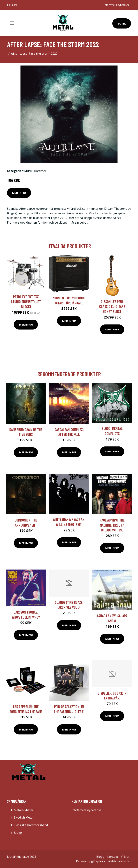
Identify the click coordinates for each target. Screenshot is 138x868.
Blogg (18, 833)
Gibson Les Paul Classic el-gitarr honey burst (112, 306)
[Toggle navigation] (12, 23)
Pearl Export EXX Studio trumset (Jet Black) (26, 302)
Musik (28, 171)
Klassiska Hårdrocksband (31, 825)
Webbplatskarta (119, 861)
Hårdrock (40, 171)
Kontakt (113, 857)
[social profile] (20, 5)
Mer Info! (19, 193)
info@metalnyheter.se (117, 5)
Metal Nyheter (24, 810)
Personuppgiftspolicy (90, 861)
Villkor (125, 857)
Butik (122, 23)
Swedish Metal (24, 817)
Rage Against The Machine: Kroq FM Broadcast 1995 (112, 525)
